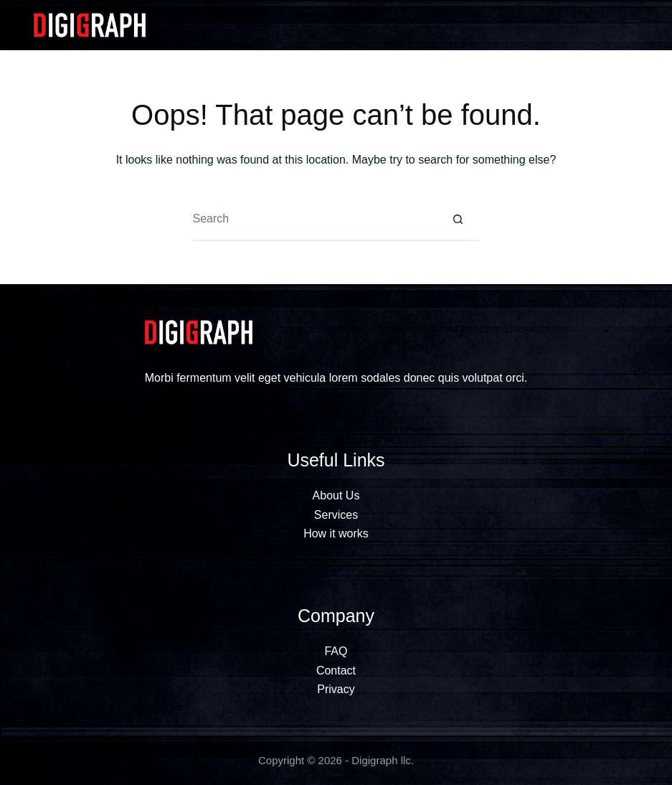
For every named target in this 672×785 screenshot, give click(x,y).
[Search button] (458, 220)
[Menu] (632, 25)
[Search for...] (314, 220)
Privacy (336, 689)
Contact (336, 671)
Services (336, 515)
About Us (336, 495)
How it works (336, 533)
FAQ (336, 651)
